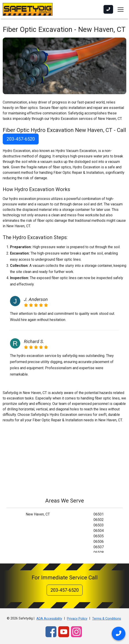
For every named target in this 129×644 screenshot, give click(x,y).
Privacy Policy (77, 619)
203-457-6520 (21, 139)
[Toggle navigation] (121, 9)
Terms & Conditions (107, 619)
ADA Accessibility (49, 619)
